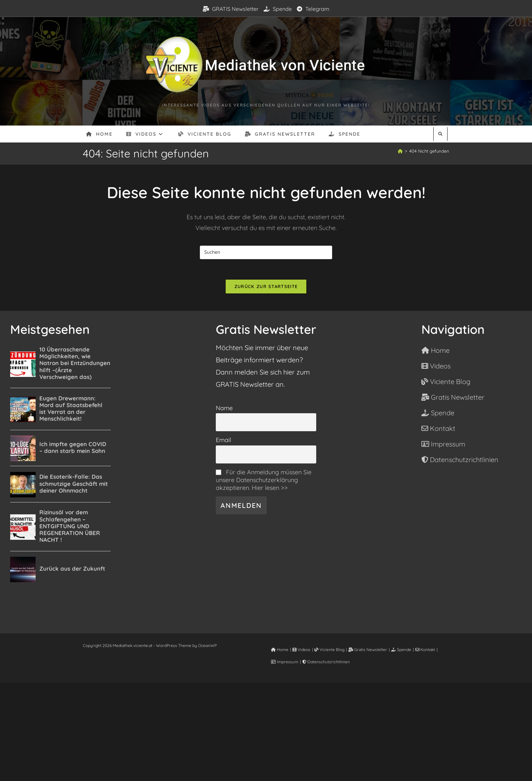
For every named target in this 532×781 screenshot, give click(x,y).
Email (223, 440)
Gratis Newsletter (368, 650)
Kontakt (425, 650)
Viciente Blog (329, 650)
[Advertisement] (266, 731)
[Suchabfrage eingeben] (266, 252)
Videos (301, 650)
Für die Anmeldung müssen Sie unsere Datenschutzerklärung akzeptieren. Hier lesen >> (264, 480)
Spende (278, 9)
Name (224, 408)
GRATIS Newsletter (231, 9)
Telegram (313, 9)
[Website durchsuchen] (440, 134)
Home (280, 650)
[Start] (400, 151)
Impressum (285, 662)
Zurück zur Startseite (266, 287)
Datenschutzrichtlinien (326, 662)
